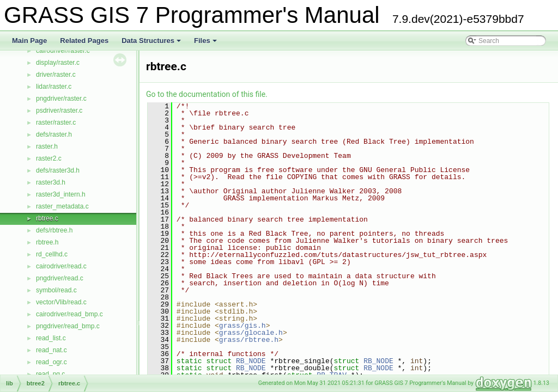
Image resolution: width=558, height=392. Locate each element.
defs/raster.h (54, 134)
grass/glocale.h (251, 333)
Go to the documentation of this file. (207, 94)
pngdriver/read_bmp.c (68, 326)
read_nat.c (51, 350)
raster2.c (49, 158)
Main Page (29, 41)
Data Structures (152, 44)
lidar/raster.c (54, 87)
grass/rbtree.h (249, 340)
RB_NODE (251, 361)
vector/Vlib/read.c (61, 302)
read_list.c (51, 338)
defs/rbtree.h (54, 230)
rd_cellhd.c (52, 254)
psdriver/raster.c (59, 111)
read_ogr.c (51, 362)
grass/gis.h (242, 326)
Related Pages (84, 41)
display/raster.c (58, 63)
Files (206, 44)
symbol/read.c (56, 290)
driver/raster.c (56, 75)
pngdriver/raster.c (61, 99)
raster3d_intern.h (61, 194)
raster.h (47, 146)
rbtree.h (47, 242)
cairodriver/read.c (61, 266)
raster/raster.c (56, 122)
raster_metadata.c (62, 206)
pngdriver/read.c (60, 278)
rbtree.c (47, 218)
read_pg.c (50, 374)
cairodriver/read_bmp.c (69, 314)
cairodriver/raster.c (63, 51)
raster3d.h (51, 182)
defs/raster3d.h (58, 170)
